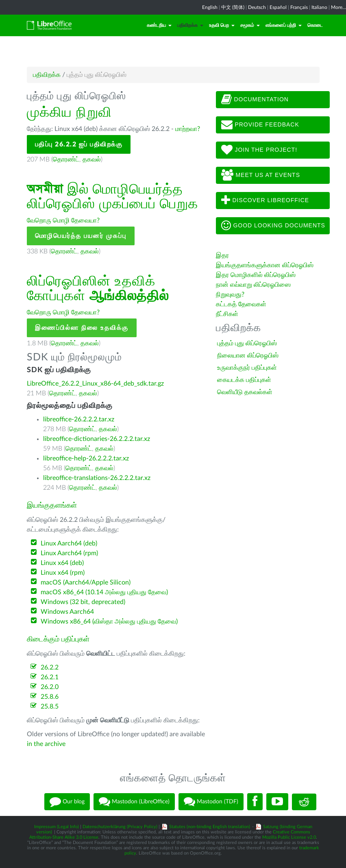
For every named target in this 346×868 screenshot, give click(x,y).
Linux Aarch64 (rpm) (69, 553)
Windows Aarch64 (67, 612)
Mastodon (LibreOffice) (134, 802)
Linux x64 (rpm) (63, 573)
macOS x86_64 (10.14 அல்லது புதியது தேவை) (104, 592)
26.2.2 (50, 667)
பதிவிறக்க (190, 25)
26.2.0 (50, 687)
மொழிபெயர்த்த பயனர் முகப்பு (81, 236)
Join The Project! (259, 150)
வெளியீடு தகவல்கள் (245, 392)
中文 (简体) (233, 7)
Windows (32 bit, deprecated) (83, 602)
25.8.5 (50, 707)
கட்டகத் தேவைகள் (242, 304)
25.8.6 (50, 697)
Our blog (67, 802)
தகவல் (92, 159)
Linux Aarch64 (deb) (69, 543)
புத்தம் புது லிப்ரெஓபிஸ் (247, 343)
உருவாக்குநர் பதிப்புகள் (247, 368)
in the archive (46, 744)
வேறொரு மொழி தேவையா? (63, 220)
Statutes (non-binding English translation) (210, 827)
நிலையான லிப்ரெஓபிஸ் (248, 355)
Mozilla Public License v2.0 (289, 837)
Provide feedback (260, 125)
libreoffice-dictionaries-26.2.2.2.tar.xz (97, 439)
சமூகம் (250, 25)
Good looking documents (273, 226)
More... (338, 7)
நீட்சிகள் (227, 314)
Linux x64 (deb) (62, 563)
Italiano (319, 7)
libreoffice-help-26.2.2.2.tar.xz (86, 458)
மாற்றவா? (188, 129)
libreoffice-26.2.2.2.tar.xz (79, 419)
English (210, 7)
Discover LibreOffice (265, 201)
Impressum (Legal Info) (57, 827)
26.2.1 (50, 677)
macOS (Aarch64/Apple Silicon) (86, 582)
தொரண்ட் (66, 159)
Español (278, 7)
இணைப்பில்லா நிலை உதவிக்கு (82, 328)
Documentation (255, 100)
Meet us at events (261, 175)
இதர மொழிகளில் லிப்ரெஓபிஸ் (256, 275)
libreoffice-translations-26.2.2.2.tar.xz (97, 478)
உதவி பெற (222, 25)
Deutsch (257, 7)
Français (299, 7)
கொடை (315, 25)
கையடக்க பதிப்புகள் (244, 380)
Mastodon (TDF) (211, 802)
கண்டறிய (159, 25)
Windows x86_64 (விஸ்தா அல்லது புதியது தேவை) (109, 622)
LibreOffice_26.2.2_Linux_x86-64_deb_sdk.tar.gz (95, 384)
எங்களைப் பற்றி (284, 25)
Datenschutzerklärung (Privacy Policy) (120, 827)
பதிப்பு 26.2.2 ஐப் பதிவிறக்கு (79, 144)
